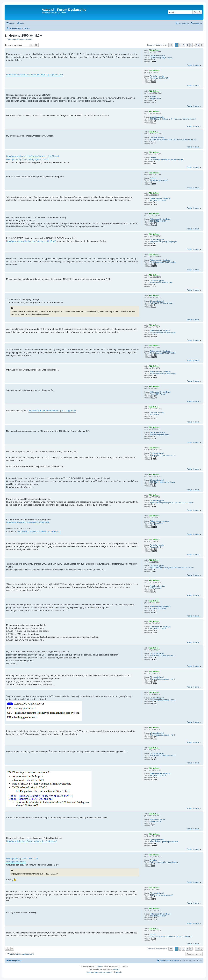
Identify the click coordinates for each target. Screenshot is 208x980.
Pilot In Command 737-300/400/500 (163, 262)
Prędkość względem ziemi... (160, 435)
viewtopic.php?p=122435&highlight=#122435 (27, 159)
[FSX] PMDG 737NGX (158, 201)
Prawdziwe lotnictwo (157, 56)
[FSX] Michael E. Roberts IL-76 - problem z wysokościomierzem (173, 119)
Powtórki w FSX (156, 821)
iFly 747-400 (154, 414)
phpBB (99, 966)
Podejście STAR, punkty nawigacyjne (163, 242)
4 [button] (187, 45)
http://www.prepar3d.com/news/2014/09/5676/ (39, 531)
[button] (171, 45)
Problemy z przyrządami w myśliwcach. (164, 862)
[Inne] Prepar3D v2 (157, 523)
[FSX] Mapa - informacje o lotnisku (162, 482)
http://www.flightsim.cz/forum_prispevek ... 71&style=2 (31, 841)
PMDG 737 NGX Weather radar (161, 283)
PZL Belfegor (154, 50)
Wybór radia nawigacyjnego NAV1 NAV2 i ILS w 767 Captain (172, 503)
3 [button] (184, 45)
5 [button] (191, 45)
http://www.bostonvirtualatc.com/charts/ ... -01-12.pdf (31, 241)
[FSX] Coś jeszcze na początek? (162, 895)
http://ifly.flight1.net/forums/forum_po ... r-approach (52, 411)
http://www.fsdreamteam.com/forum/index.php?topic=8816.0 (34, 75)
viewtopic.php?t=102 (16, 862)
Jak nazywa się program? (159, 180)
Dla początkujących (157, 240)
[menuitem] (20, 23)
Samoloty (153, 860)
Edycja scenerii (155, 99)
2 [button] (180, 45)
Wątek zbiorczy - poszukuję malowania (164, 842)
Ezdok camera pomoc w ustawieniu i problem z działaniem (171, 936)
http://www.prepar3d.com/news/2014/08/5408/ (28, 522)
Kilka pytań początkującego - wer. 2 (163, 455)
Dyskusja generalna (157, 76)
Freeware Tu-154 (156, 547)
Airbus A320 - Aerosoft (158, 394)
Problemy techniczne (158, 819)
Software (153, 158)
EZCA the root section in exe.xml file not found (167, 160)
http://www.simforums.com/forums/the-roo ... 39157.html (32, 156)
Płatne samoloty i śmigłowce (160, 199)
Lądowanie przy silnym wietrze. (161, 58)
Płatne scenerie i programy (160, 521)
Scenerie (153, 97)
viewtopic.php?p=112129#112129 (22, 858)
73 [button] (197, 45)
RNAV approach (156, 588)
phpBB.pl (116, 969)
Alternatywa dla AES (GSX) (160, 78)
